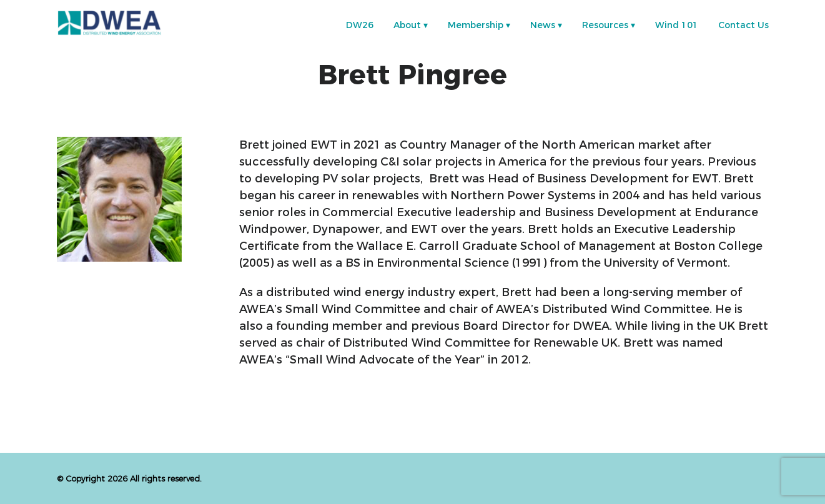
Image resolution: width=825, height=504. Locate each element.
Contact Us (743, 25)
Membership (476, 25)
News (543, 25)
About (407, 25)
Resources (605, 25)
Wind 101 (677, 25)
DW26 (360, 25)
